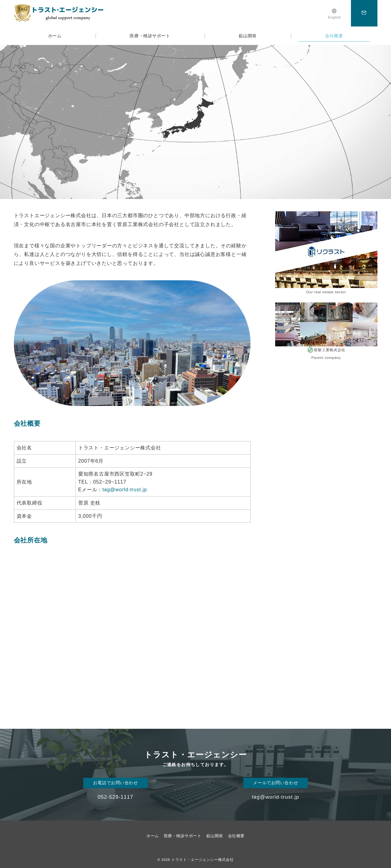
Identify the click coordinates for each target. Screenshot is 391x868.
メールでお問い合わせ (275, 783)
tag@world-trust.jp (124, 490)
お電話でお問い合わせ (116, 783)
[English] (334, 13)
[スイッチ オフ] (364, 13)
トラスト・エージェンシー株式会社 (202, 860)
